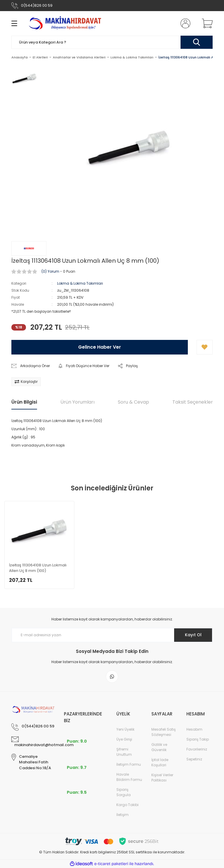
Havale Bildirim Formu (129, 777)
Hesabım (194, 729)
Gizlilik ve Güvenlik (159, 747)
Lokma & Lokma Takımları (80, 283)
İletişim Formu (129, 764)
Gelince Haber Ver (100, 347)
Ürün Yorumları (77, 402)
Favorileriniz (197, 749)
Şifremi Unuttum (124, 752)
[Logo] (66, 23)
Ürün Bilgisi (24, 402)
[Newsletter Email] (112, 635)
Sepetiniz (194, 759)
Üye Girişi (124, 739)
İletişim (123, 815)
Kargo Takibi (127, 805)
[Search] (112, 42)
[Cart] (206, 23)
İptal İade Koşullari (160, 762)
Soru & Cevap (133, 402)
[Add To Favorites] (205, 347)
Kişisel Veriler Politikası (162, 778)
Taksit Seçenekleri (193, 402)
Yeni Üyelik (125, 729)
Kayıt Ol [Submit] (193, 635)
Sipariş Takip (198, 739)
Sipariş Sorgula (124, 792)
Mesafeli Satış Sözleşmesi (163, 732)
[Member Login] (184, 23)
